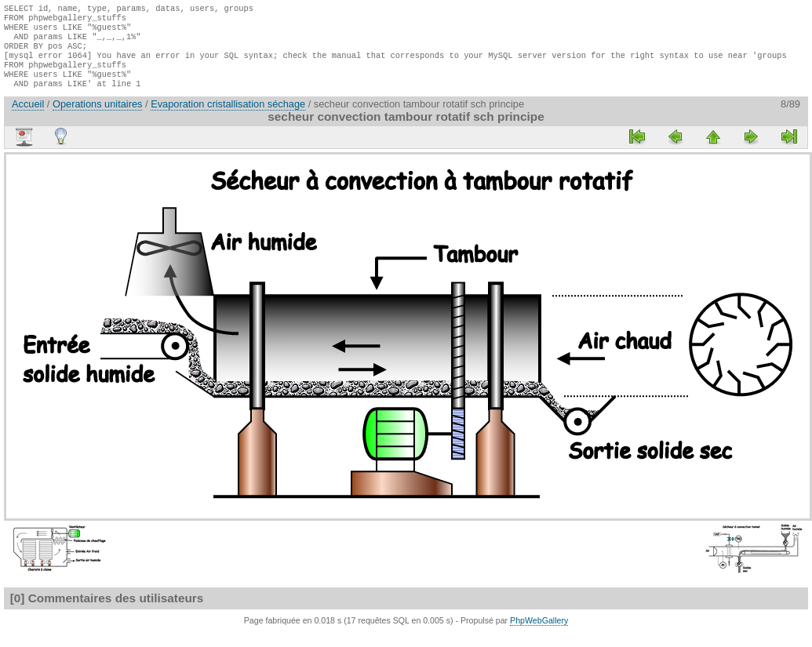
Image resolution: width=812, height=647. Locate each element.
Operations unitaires (98, 118)
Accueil (28, 118)
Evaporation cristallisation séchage (228, 118)
